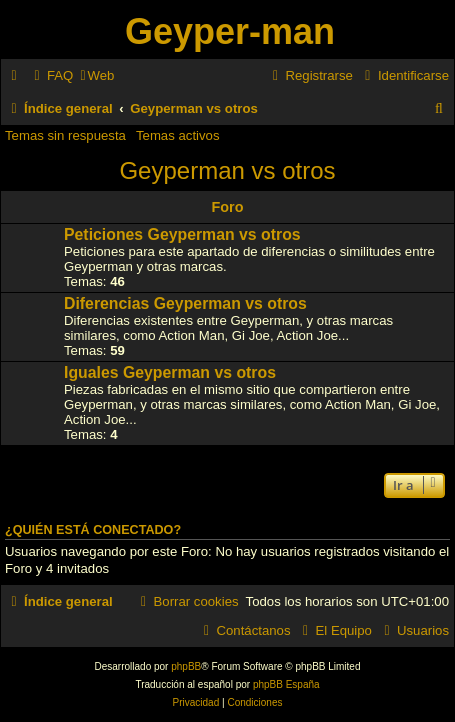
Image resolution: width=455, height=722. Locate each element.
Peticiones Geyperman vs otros (182, 234)
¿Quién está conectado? (93, 530)
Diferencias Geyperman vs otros (185, 303)
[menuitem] (51, 75)
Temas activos (178, 135)
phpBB (186, 666)
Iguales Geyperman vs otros (170, 372)
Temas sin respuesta (65, 135)
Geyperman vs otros (227, 170)
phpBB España (286, 684)
